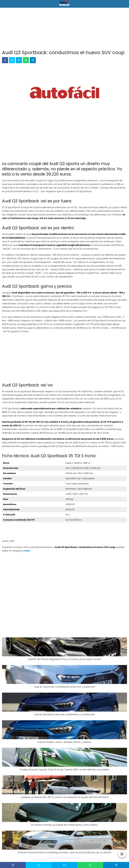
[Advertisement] (64, 29)
